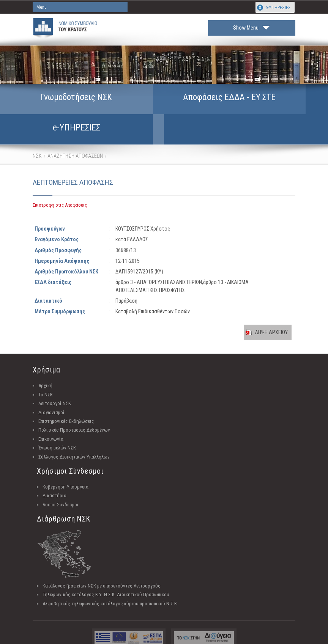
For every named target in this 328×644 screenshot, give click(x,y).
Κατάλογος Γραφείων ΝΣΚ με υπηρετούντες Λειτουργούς (102, 568)
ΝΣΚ (37, 138)
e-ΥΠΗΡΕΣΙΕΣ (278, 7)
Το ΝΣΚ (46, 376)
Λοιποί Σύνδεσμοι (61, 486)
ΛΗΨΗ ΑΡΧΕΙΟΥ (271, 314)
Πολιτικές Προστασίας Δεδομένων (74, 412)
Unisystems (203, 637)
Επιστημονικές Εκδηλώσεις (66, 403)
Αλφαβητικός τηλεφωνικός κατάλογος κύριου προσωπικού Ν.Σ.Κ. (110, 585)
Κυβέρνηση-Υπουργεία (65, 469)
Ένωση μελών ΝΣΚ (57, 430)
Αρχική (45, 367)
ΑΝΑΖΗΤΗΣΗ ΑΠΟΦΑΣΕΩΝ (75, 138)
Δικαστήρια (54, 477)
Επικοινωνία (51, 421)
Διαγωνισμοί (51, 394)
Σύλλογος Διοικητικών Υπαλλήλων (74, 439)
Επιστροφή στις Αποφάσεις (60, 187)
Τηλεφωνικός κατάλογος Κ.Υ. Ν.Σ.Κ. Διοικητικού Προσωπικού (106, 576)
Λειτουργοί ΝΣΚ (55, 385)
